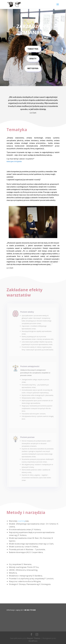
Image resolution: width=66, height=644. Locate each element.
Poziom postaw (28, 441)
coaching (22, 521)
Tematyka (33, 48)
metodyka (33, 68)
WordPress (33, 641)
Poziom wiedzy (28, 319)
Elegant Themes (34, 638)
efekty (33, 58)
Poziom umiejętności (30, 374)
